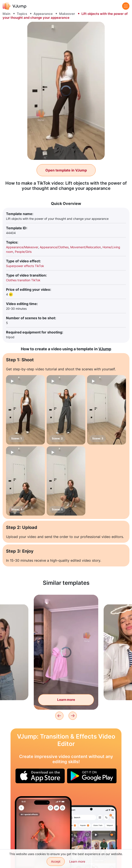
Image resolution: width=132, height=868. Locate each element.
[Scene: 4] (25, 481)
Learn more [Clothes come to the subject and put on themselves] (66, 700)
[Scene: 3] (107, 410)
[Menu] (126, 6)
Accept (56, 862)
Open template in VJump (66, 170)
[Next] (73, 716)
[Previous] (59, 716)
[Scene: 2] (66, 410)
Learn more (77, 861)
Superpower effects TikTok (25, 266)
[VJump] (15, 6)
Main (6, 14)
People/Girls (23, 252)
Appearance (43, 14)
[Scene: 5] (66, 481)
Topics (22, 14)
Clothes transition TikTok (23, 280)
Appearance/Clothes (54, 247)
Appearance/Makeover (22, 247)
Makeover (67, 14)
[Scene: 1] (25, 410)
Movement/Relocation (86, 247)
